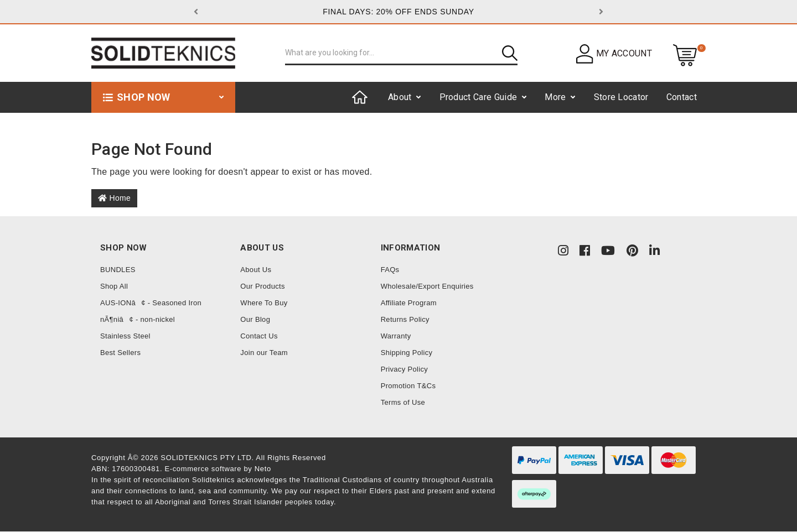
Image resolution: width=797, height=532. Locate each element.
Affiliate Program (409, 303)
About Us (256, 270)
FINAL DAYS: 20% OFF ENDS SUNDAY (398, 12)
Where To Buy (264, 303)
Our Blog (255, 319)
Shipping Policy (407, 353)
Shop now (144, 97)
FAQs (390, 270)
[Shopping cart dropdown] (685, 54)
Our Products (262, 286)
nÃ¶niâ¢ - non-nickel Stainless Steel (138, 328)
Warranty (396, 336)
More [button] (555, 97)
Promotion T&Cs (408, 386)
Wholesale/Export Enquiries (427, 286)
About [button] (400, 97)
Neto (263, 469)
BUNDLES (118, 270)
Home (114, 198)
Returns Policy (405, 319)
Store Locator (621, 97)
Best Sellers (120, 353)
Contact (682, 97)
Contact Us (259, 336)
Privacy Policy (404, 369)
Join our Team (264, 353)
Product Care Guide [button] (478, 97)
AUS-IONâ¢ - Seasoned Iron (151, 303)
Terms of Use (403, 402)
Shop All (114, 286)
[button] (224, 12)
